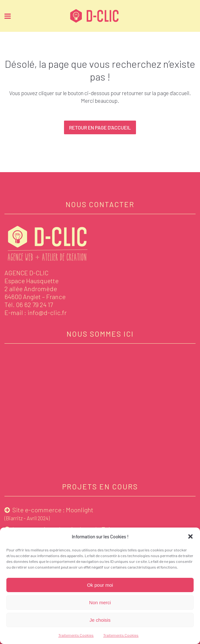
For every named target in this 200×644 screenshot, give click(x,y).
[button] (190, 536)
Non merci (100, 602)
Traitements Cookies (76, 635)
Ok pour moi (100, 585)
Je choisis (100, 620)
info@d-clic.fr (47, 312)
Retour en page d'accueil (100, 127)
